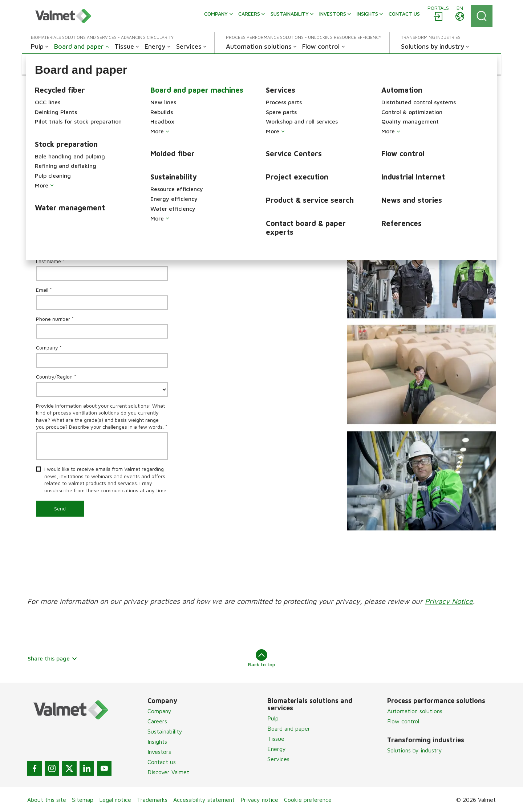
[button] (61, 64)
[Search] (482, 16)
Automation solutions (415, 711)
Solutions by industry (415, 750)
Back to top (262, 658)
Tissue (276, 739)
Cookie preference (308, 800)
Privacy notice (259, 800)
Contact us (162, 762)
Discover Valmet (168, 772)
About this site (47, 800)
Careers (157, 721)
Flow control (403, 721)
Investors (159, 752)
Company (159, 711)
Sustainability (165, 731)
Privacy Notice (449, 601)
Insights (157, 742)
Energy (277, 749)
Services (278, 759)
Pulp (273, 718)
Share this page (52, 658)
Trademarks (152, 800)
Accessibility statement (204, 800)
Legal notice (115, 800)
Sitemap (83, 800)
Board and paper (289, 728)
